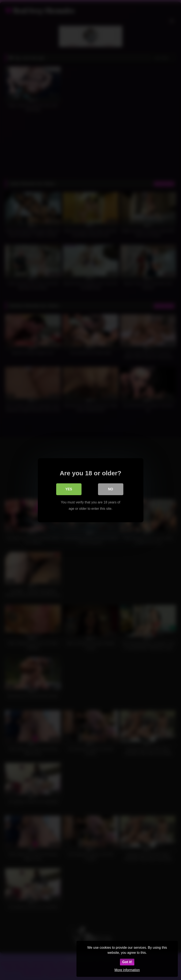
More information (127, 970)
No (111, 489)
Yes (69, 489)
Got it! (127, 962)
